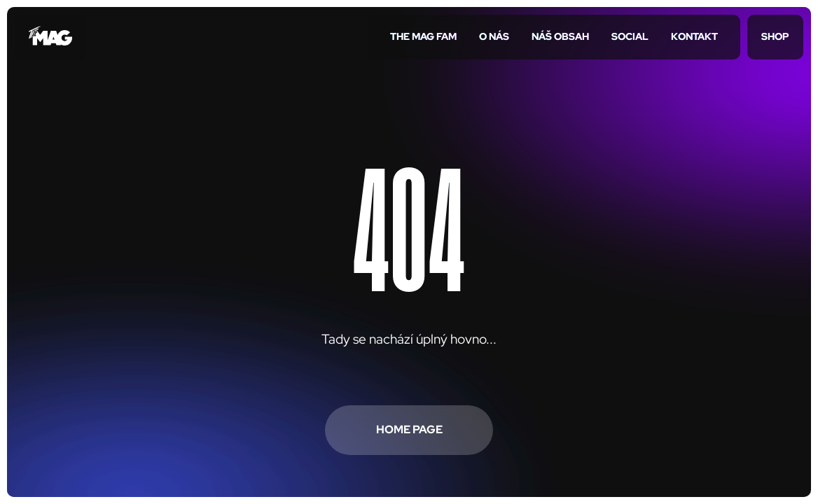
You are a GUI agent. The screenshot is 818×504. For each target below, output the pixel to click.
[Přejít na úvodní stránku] (50, 37)
